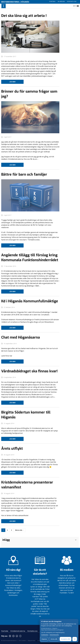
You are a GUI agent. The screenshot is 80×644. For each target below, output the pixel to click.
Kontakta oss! (72, 1)
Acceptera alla (66, 639)
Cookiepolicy (45, 635)
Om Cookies (22, 641)
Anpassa (44, 639)
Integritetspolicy (54, 635)
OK (75, 639)
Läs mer (12, 82)
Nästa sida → (19, 530)
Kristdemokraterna (18, 631)
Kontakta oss (32, 631)
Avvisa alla (54, 639)
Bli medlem (61, 1)
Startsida (52, 1)
